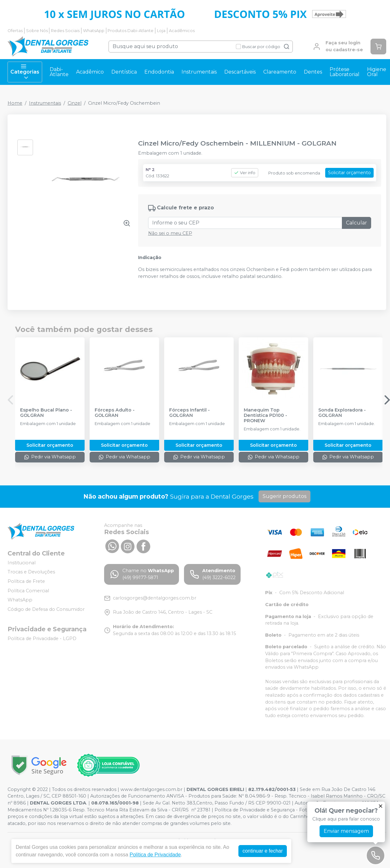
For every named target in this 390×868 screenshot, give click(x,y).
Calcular (357, 223)
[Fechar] (381, 806)
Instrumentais (199, 72)
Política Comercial (28, 591)
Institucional (22, 563)
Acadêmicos (182, 31)
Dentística (124, 72)
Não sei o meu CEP (170, 233)
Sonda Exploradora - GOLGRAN (342, 413)
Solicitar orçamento (349, 173)
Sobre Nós (37, 31)
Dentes (313, 72)
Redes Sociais (65, 31)
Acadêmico (90, 72)
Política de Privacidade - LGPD (42, 639)
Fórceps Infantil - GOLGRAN (189, 413)
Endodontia (159, 72)
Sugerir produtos (284, 496)
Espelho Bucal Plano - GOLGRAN (46, 413)
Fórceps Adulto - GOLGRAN (115, 413)
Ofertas (15, 31)
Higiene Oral (377, 72)
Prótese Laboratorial (345, 72)
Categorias (25, 72)
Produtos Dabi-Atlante (131, 31)
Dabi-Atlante (59, 72)
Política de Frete (26, 581)
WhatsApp (94, 31)
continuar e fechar (263, 851)
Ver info (245, 173)
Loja (161, 31)
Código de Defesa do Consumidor (46, 609)
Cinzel (75, 103)
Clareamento (280, 72)
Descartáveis (240, 72)
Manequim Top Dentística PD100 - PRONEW (265, 416)
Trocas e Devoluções (31, 572)
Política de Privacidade (155, 855)
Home (15, 103)
